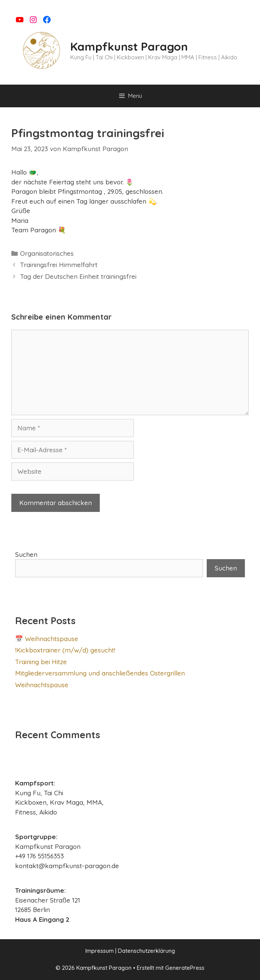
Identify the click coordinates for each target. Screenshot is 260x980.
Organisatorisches (47, 253)
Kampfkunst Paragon (129, 46)
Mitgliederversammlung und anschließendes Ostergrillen (100, 673)
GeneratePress (185, 968)
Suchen (26, 554)
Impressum (100, 951)
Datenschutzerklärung (146, 951)
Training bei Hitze (41, 662)
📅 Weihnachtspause (47, 639)
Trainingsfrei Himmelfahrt (59, 265)
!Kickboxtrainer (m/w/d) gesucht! (65, 650)
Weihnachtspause (42, 685)
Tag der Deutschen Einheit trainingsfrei (78, 276)
